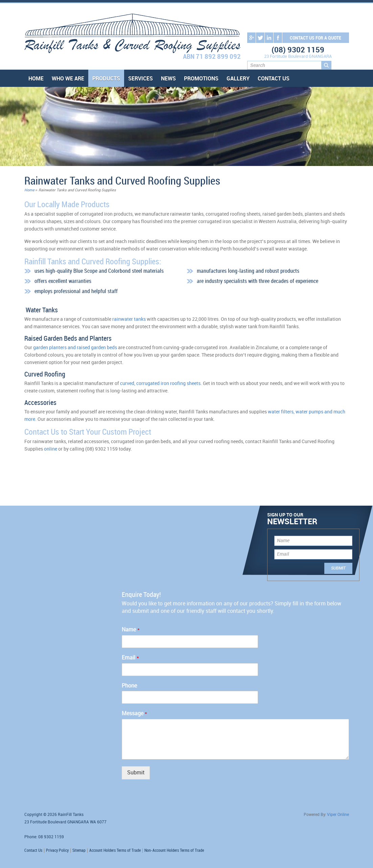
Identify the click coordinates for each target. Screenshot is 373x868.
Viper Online (338, 815)
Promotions (201, 79)
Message (134, 714)
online (51, 449)
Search (327, 65)
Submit (136, 773)
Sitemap (79, 851)
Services (141, 79)
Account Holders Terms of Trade (115, 851)
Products (106, 79)
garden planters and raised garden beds (75, 348)
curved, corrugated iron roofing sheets (160, 383)
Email (283, 554)
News (168, 79)
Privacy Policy (57, 851)
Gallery (238, 79)
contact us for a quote (316, 38)
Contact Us (274, 79)
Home (36, 79)
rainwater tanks (129, 319)
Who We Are (68, 79)
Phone (129, 686)
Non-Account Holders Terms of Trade (174, 851)
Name (283, 541)
